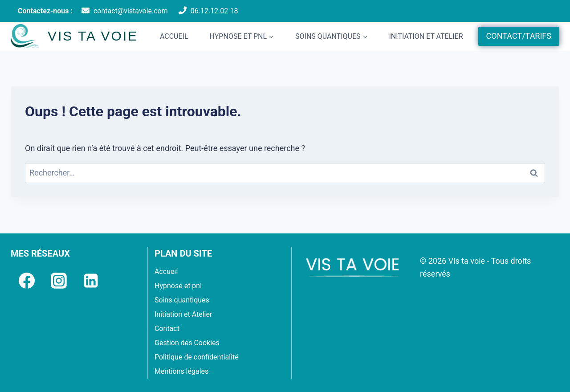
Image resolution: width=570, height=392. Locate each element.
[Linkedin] (91, 281)
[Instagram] (59, 281)
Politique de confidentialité (197, 357)
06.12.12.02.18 (214, 11)
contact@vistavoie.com (131, 11)
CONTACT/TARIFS (519, 36)
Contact (167, 329)
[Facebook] (27, 281)
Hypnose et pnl (178, 286)
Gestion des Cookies (187, 343)
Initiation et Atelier (426, 36)
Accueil (174, 36)
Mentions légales (181, 371)
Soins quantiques (182, 300)
